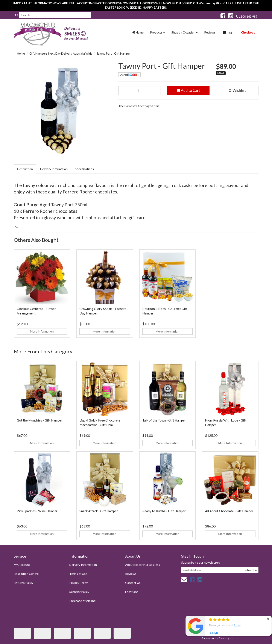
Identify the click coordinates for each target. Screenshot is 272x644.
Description (25, 169)
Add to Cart (188, 90)
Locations (132, 592)
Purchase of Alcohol (83, 601)
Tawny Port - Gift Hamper (114, 53)
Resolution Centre (26, 574)
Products (157, 32)
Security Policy (79, 592)
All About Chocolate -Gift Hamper (229, 511)
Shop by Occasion (185, 32)
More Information (42, 331)
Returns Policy (24, 583)
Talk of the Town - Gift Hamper (164, 420)
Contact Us (133, 583)
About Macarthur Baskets (143, 565)
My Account (22, 565)
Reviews (210, 32)
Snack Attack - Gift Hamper (99, 511)
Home (138, 32)
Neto (232, 638)
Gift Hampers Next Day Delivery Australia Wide (61, 53)
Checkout (248, 32)
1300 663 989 (247, 16)
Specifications (84, 169)
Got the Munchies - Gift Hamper (40, 420)
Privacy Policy (78, 583)
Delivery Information (54, 169)
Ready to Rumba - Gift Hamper (164, 511)
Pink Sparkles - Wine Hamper (37, 511)
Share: (129, 75)
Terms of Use (78, 574)
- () (228, 32)
